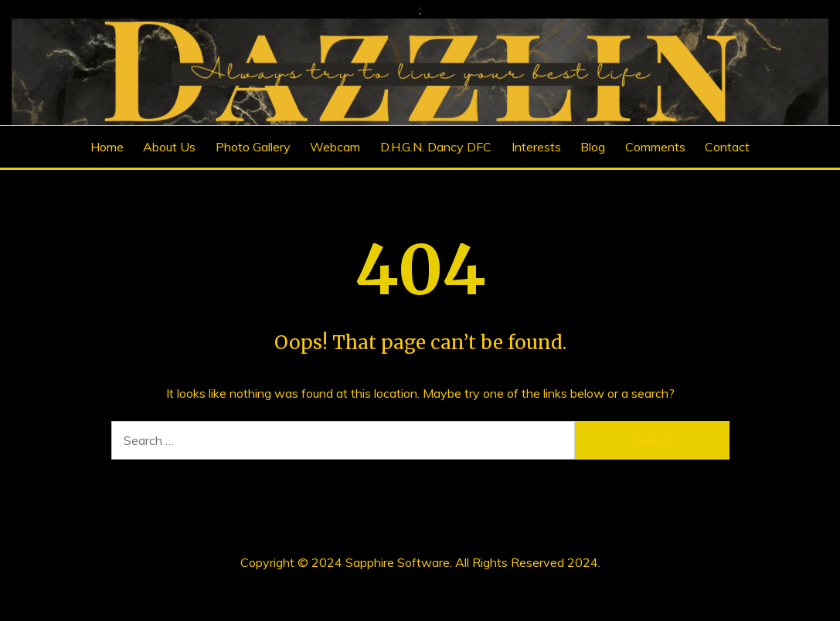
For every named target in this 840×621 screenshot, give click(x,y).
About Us (169, 147)
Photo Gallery (253, 147)
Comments (655, 147)
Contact (727, 147)
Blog (593, 147)
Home (107, 147)
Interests (536, 147)
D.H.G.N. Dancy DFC (436, 147)
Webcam (335, 147)
